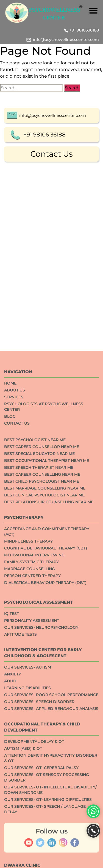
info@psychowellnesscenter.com (66, 40)
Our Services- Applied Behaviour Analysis (51, 840)
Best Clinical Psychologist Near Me (44, 626)
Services (14, 528)
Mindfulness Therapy (28, 672)
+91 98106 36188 (44, 135)
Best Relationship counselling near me (49, 633)
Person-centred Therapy (32, 707)
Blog (10, 548)
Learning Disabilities (27, 819)
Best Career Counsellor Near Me (42, 578)
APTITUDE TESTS (20, 766)
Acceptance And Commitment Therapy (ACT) (47, 663)
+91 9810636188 (84, 30)
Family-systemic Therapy (31, 693)
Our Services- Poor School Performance (51, 826)
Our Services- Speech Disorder (39, 833)
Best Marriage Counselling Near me (45, 619)
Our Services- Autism (28, 798)
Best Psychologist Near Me (35, 571)
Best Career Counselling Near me (42, 606)
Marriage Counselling (30, 700)
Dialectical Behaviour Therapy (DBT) (45, 714)
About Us (15, 521)
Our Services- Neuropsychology (41, 759)
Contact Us (52, 155)
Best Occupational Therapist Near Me (47, 592)
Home (10, 514)
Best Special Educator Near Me (39, 585)
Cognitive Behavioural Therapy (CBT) (46, 679)
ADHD (10, 812)
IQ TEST (12, 745)
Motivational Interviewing (34, 686)
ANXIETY (12, 805)
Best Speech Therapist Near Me (39, 599)
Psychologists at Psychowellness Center (44, 538)
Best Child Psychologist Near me (42, 612)
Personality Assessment (32, 752)
